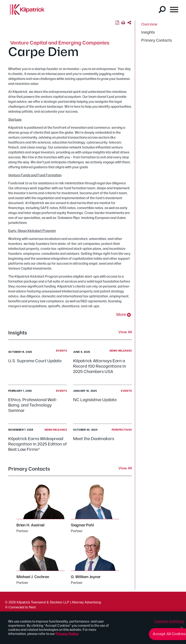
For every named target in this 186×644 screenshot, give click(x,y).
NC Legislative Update (96, 400)
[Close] (181, 630)
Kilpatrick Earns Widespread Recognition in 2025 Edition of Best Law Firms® (37, 444)
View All (125, 332)
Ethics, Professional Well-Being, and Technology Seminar (33, 405)
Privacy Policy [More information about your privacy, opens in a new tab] (67, 636)
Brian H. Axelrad (30, 525)
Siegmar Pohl (82, 525)
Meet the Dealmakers (94, 439)
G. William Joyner (86, 577)
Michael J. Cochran (33, 577)
